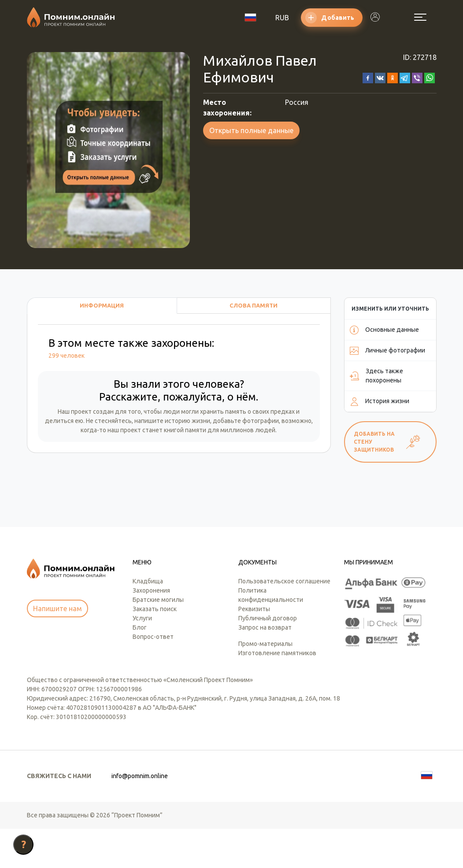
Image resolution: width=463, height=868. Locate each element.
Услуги (142, 657)
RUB (282, 18)
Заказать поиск (155, 648)
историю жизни (187, 421)
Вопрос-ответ (153, 676)
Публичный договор (268, 657)
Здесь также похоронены (376, 376)
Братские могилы (158, 639)
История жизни (380, 401)
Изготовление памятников (277, 692)
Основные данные (384, 330)
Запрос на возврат (265, 667)
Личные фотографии (387, 351)
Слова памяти (254, 305)
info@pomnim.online (140, 815)
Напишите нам (57, 648)
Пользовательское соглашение (284, 620)
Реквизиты (254, 648)
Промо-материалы (265, 683)
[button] (368, 77)
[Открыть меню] (420, 17)
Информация (102, 305)
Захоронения (151, 630)
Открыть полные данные (251, 130)
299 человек (67, 356)
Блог (140, 667)
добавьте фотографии (246, 421)
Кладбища (148, 620)
